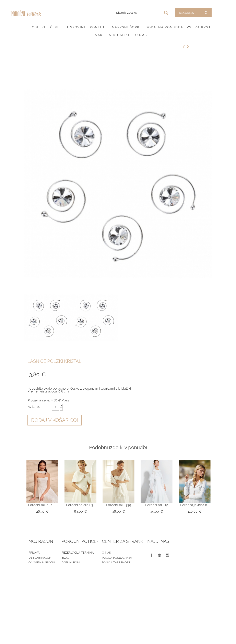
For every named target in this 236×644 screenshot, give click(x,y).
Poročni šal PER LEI (42, 505)
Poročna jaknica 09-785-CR (195, 505)
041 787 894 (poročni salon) (190, 582)
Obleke (39, 27)
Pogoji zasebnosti (114, 563)
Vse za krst (199, 27)
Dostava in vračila (114, 568)
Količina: (34, 406)
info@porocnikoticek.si (194, 589)
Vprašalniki (73, 573)
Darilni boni (73, 563)
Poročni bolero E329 (80, 505)
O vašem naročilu (43, 563)
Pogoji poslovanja (115, 558)
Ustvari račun (40, 558)
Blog (68, 558)
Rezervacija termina (80, 553)
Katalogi (71, 568)
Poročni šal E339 (119, 505)
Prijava (34, 553)
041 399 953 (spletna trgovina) (190, 576)
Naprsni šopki (126, 27)
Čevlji (57, 27)
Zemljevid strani (42, 568)
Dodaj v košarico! (55, 420)
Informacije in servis (116, 573)
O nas (141, 35)
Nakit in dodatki (112, 35)
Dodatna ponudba (164, 27)
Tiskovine (76, 27)
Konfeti (98, 27)
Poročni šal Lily (157, 505)
